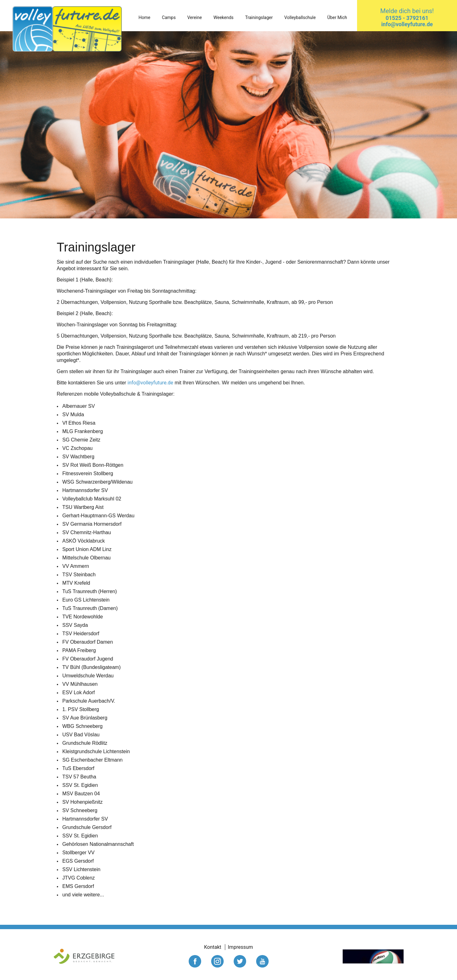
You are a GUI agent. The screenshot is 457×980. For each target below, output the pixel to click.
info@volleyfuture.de (150, 383)
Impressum (240, 947)
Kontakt (213, 947)
